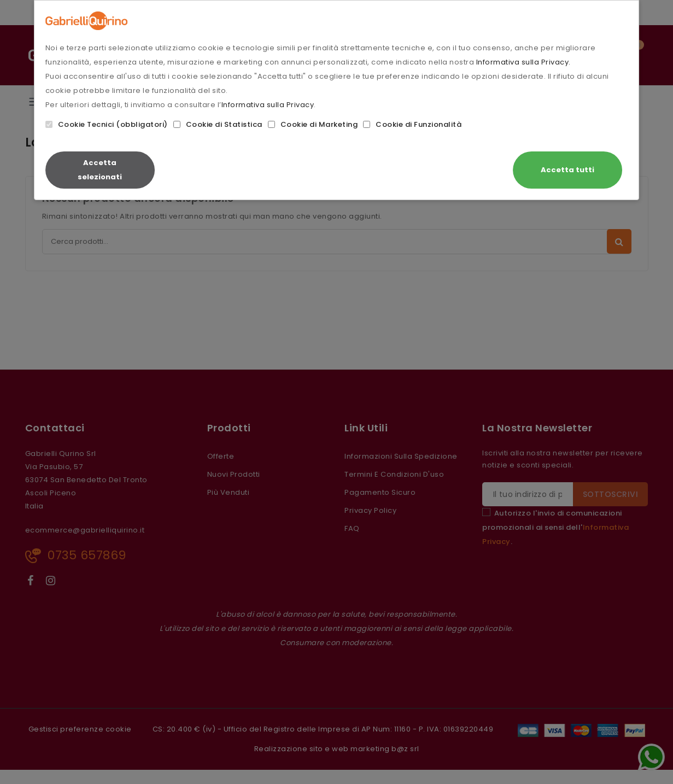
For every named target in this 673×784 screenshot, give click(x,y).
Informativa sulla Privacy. (523, 62)
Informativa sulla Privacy (268, 105)
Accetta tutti (567, 170)
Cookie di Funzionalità (412, 124)
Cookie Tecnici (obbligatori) (107, 124)
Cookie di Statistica (218, 124)
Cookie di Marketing (313, 124)
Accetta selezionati (100, 170)
